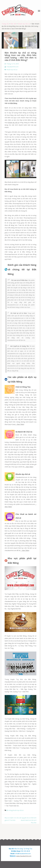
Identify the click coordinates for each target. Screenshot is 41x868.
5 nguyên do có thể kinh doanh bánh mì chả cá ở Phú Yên (28, 820)
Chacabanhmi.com (12, 67)
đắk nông (9, 810)
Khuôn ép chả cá (12, 70)
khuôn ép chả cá (14, 123)
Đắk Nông (14, 103)
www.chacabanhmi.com (24, 856)
